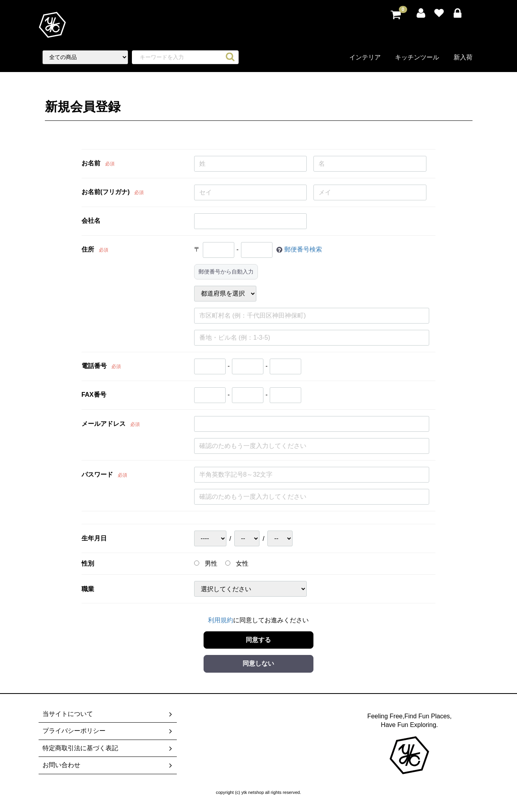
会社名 (91, 221)
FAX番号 (94, 395)
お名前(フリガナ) (106, 192)
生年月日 (94, 538)
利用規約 (221, 620)
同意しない (258, 663)
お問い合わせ (108, 765)
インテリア (365, 57)
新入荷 (463, 57)
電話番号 (94, 366)
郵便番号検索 (303, 249)
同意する (258, 639)
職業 (88, 589)
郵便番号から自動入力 (226, 272)
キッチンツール (417, 57)
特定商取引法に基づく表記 (108, 748)
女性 (237, 563)
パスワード (97, 474)
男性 (206, 563)
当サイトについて (108, 714)
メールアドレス (104, 424)
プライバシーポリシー (108, 731)
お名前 (91, 163)
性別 (88, 563)
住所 (88, 249)
